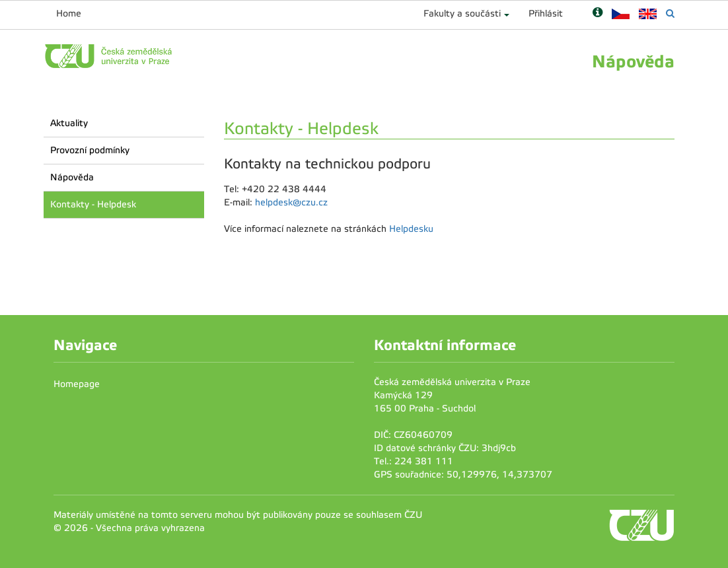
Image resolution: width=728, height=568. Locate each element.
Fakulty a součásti (462, 14)
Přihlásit (546, 14)
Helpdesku (411, 229)
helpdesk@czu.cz (291, 202)
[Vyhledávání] (670, 14)
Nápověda (72, 177)
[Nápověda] (598, 14)
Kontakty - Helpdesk (93, 204)
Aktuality (69, 123)
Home (69, 14)
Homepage (77, 384)
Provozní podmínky (90, 150)
